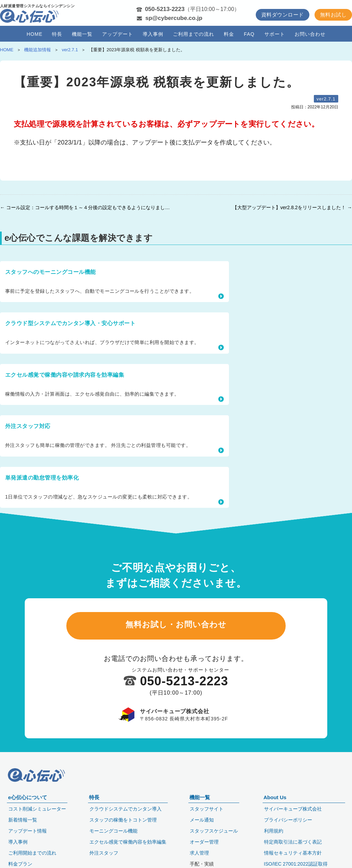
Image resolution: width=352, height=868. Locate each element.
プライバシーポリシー (288, 802)
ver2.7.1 (326, 99)
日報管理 (199, 857)
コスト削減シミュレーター (37, 791)
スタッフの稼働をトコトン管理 (123, 802)
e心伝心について (27, 779)
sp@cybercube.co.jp (174, 18)
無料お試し (333, 15)
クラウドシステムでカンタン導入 (125, 791)
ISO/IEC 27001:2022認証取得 (296, 846)
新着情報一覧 (23, 802)
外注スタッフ (104, 835)
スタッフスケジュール (214, 813)
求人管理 (199, 835)
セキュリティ (23, 857)
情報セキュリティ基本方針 (293, 835)
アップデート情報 (27, 813)
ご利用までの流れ (194, 34)
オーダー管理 (204, 824)
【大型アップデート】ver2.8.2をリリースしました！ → (292, 207)
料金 (229, 34)
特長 (57, 34)
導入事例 (153, 34)
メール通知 (202, 802)
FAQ (249, 34)
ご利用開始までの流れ (32, 835)
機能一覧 (82, 34)
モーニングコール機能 (113, 813)
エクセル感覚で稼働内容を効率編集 (128, 824)
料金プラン (20, 846)
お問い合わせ (310, 34)
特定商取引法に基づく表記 (293, 824)
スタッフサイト (207, 791)
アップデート (118, 34)
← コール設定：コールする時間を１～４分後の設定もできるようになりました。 (86, 207)
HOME (34, 34)
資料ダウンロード (283, 15)
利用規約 (274, 813)
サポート (275, 34)
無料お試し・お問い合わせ (176, 500)
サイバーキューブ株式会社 (293, 791)
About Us (275, 779)
